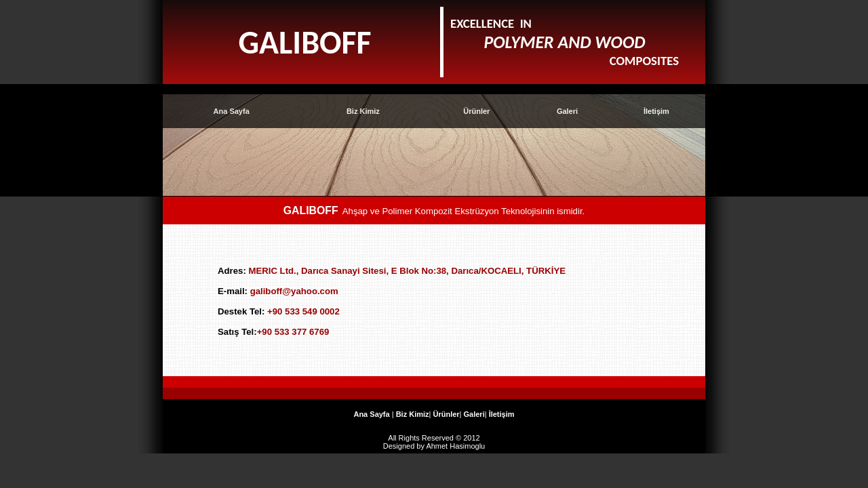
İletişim (656, 111)
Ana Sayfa (232, 111)
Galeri (567, 111)
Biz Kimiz (363, 111)
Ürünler (476, 111)
